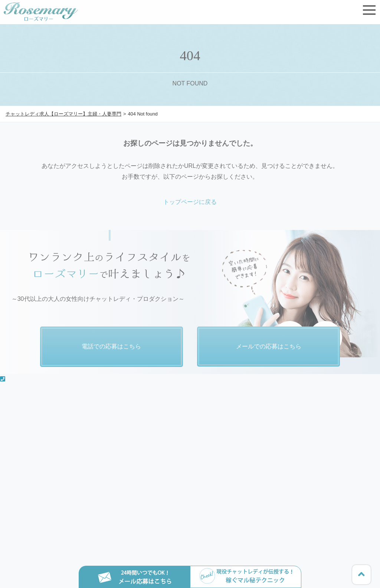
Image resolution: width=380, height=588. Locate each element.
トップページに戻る (190, 202)
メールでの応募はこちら (269, 346)
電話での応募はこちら (111, 346)
